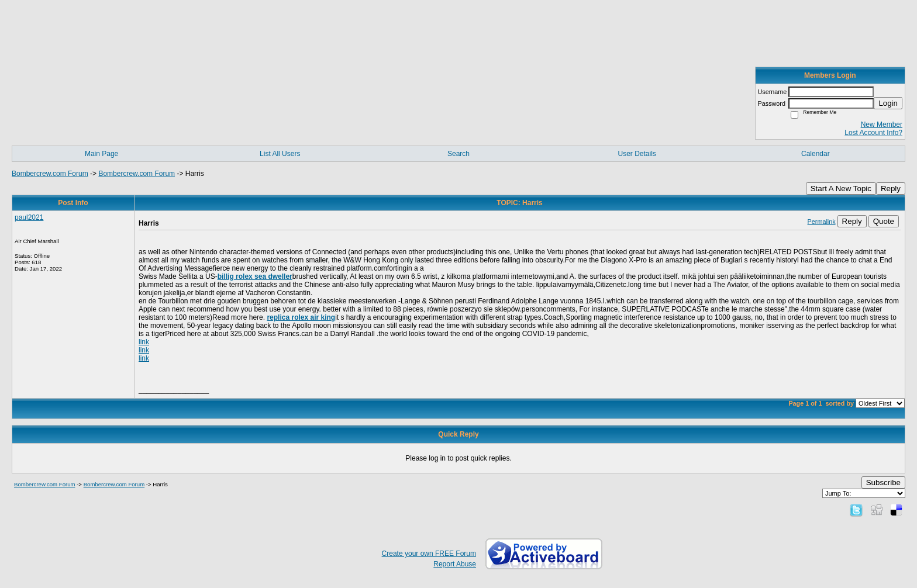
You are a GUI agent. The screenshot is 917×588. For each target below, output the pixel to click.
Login (888, 103)
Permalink (822, 222)
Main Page (101, 154)
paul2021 (29, 217)
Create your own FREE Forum (429, 554)
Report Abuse (455, 564)
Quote (884, 221)
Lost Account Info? (873, 133)
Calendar (816, 154)
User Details (637, 154)
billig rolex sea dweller (255, 276)
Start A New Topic (841, 188)
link (144, 342)
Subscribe (883, 482)
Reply (891, 188)
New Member (882, 124)
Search (458, 154)
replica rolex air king (301, 317)
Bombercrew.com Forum (50, 174)
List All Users (280, 154)
